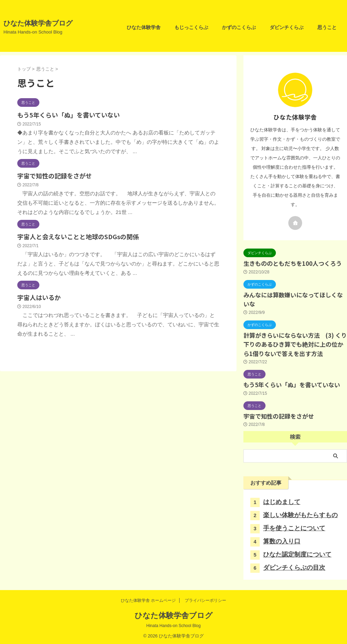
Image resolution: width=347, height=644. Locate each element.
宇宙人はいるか (38, 295)
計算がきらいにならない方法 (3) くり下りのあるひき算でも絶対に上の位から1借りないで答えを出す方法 (295, 343)
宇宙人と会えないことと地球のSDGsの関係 (75, 235)
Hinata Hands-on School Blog (173, 624)
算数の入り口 (282, 540)
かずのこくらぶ (239, 27)
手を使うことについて (294, 526)
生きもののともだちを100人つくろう (293, 263)
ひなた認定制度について (297, 553)
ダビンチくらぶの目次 (294, 566)
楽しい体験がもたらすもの (300, 513)
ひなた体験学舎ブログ (38, 23)
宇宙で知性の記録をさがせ (52, 174)
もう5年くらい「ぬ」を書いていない (66, 114)
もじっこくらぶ (191, 27)
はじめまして (282, 500)
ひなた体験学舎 (144, 27)
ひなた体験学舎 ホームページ (148, 599)
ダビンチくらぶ (287, 27)
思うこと (327, 27)
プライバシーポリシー (205, 599)
